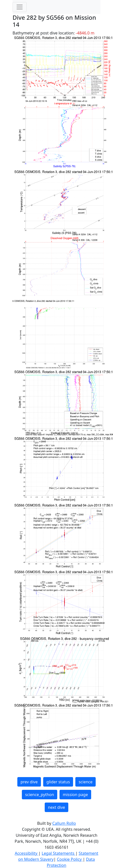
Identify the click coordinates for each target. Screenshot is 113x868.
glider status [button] (58, 782)
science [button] (86, 782)
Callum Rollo (64, 823)
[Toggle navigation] (20, 7)
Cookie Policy (70, 859)
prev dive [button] (29, 782)
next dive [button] (56, 807)
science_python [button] (40, 795)
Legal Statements (59, 853)
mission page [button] (75, 795)
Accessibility (27, 853)
